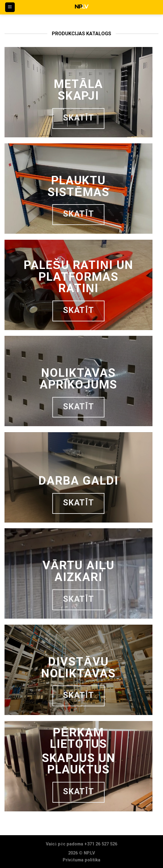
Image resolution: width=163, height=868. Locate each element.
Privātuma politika (82, 860)
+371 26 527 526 (101, 844)
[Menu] (10, 7)
